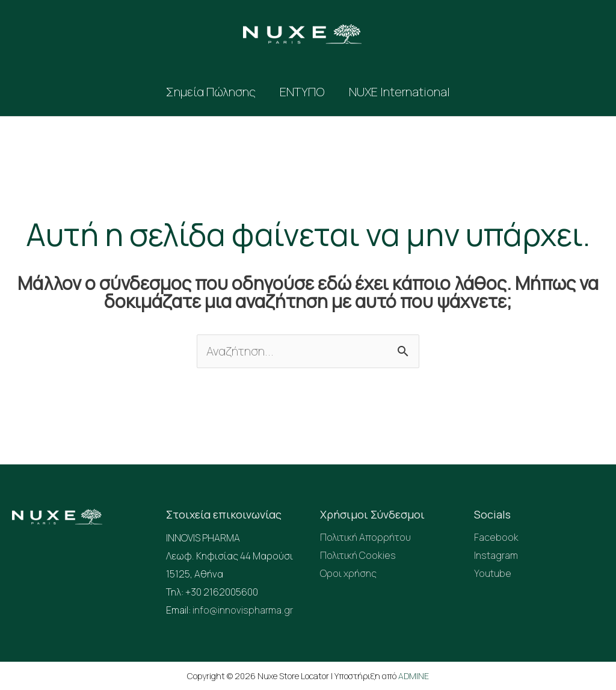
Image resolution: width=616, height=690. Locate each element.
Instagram (496, 556)
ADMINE (414, 675)
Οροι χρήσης (348, 574)
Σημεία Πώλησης (211, 92)
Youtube (493, 574)
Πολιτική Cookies (358, 556)
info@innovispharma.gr (243, 611)
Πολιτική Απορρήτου (365, 538)
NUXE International (399, 92)
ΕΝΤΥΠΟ (302, 92)
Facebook (496, 538)
